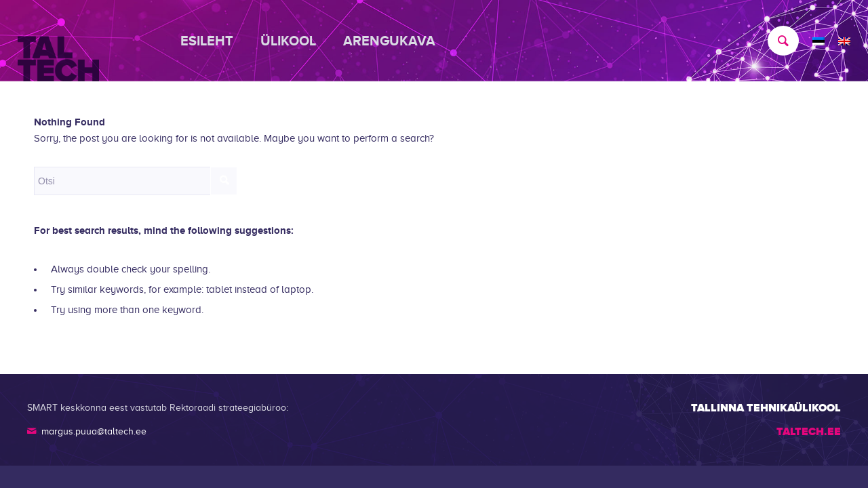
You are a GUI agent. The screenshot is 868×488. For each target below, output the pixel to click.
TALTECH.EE (809, 431)
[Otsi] (776, 41)
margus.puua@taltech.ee (94, 431)
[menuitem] (214, 41)
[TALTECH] (58, 41)
